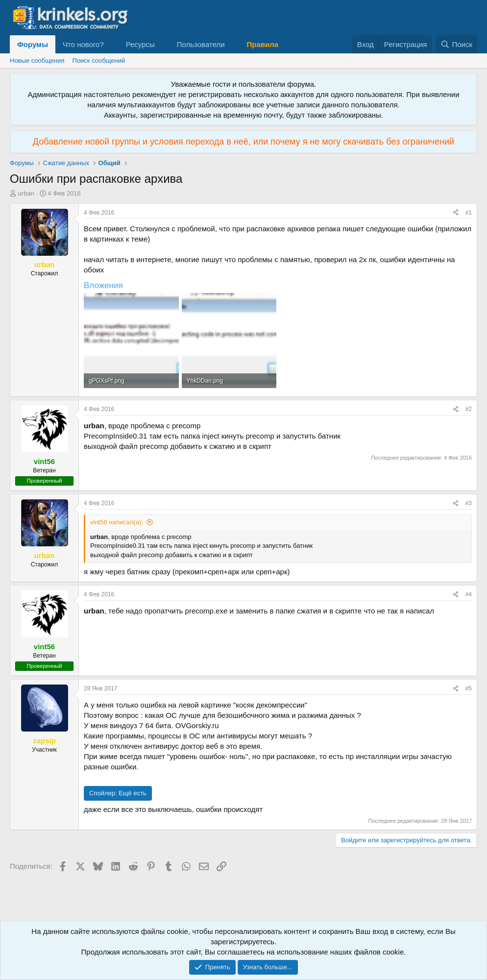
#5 (469, 688)
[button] (112, 44)
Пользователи (201, 44)
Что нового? (83, 44)
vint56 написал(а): (117, 522)
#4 (469, 594)
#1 (469, 213)
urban (26, 193)
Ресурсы (140, 44)
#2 (469, 409)
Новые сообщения (37, 61)
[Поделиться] (456, 213)
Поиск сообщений (99, 61)
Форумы (33, 44)
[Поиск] (456, 44)
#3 (469, 503)
